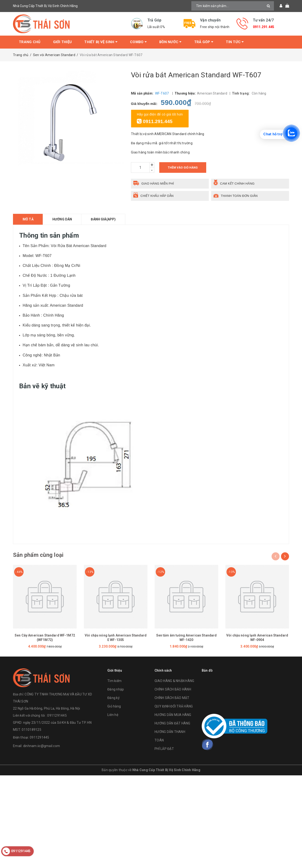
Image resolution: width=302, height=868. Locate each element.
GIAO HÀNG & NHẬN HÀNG (174, 681)
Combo (138, 42)
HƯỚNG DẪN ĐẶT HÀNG (172, 723)
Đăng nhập (116, 689)
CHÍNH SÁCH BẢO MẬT (172, 698)
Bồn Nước (170, 42)
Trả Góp (204, 42)
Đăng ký (113, 698)
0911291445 (40, 738)
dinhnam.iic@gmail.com (42, 746)
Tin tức (235, 42)
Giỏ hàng (114, 706)
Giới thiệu (63, 42)
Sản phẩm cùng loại (38, 555)
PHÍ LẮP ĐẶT (164, 749)
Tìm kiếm (114, 681)
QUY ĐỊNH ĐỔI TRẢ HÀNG (174, 706)
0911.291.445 (264, 27)
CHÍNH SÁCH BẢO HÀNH (173, 689)
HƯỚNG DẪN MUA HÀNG (173, 715)
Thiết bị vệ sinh (101, 42)
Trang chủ (30, 42)
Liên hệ (113, 715)
